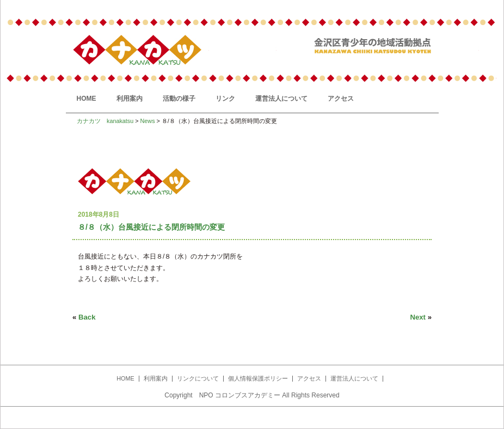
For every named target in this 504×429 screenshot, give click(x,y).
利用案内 (130, 99)
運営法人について (281, 99)
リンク (225, 99)
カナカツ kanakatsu (105, 121)
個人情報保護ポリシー (258, 378)
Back (87, 317)
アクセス (341, 99)
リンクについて (198, 378)
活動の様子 (179, 99)
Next (418, 317)
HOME (87, 99)
